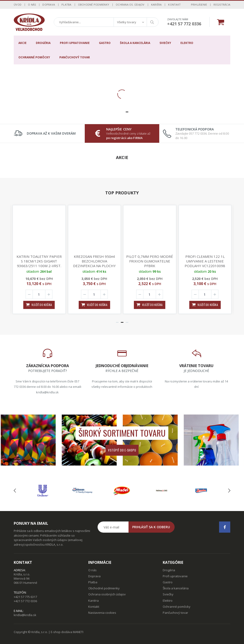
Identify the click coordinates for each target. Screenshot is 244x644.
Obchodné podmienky (94, 5)
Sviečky (165, 43)
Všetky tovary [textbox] (127, 22)
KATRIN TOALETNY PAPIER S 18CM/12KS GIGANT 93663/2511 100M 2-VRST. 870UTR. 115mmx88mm (39, 263)
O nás (32, 5)
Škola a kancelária (135, 43)
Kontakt (174, 5)
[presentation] (15, 491)
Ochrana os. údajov (130, 5)
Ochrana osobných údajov (107, 594)
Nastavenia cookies (102, 613)
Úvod (18, 5)
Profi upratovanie (75, 43)
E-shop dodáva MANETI (67, 632)
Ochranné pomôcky (34, 57)
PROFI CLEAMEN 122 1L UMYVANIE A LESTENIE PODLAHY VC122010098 (205, 261)
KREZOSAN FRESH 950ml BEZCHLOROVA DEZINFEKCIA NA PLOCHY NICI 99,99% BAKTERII (94, 263)
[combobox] (130, 22)
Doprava (49, 5)
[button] (117, 112)
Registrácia (222, 5)
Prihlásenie (199, 5)
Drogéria (43, 43)
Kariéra (156, 5)
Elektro (187, 43)
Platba (66, 5)
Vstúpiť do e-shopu (122, 450)
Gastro (105, 43)
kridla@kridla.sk (25, 615)
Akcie (22, 43)
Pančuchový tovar (75, 57)
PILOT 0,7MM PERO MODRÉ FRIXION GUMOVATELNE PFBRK (150, 261)
